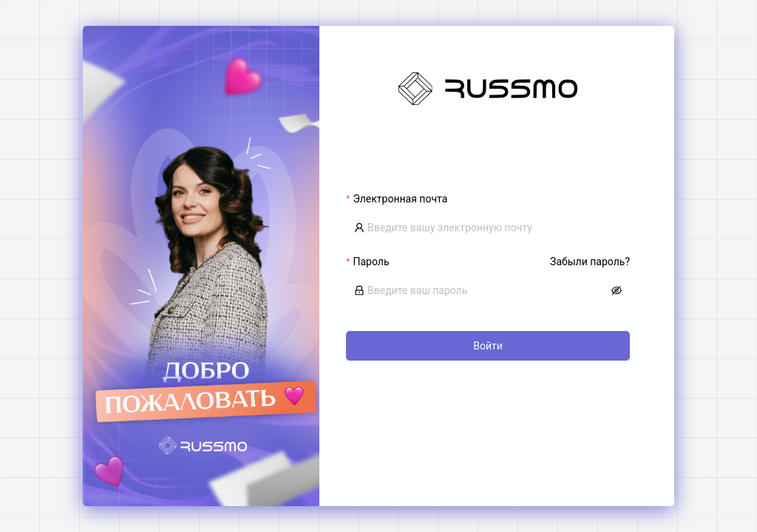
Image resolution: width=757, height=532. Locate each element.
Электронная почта (400, 199)
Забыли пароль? (590, 262)
